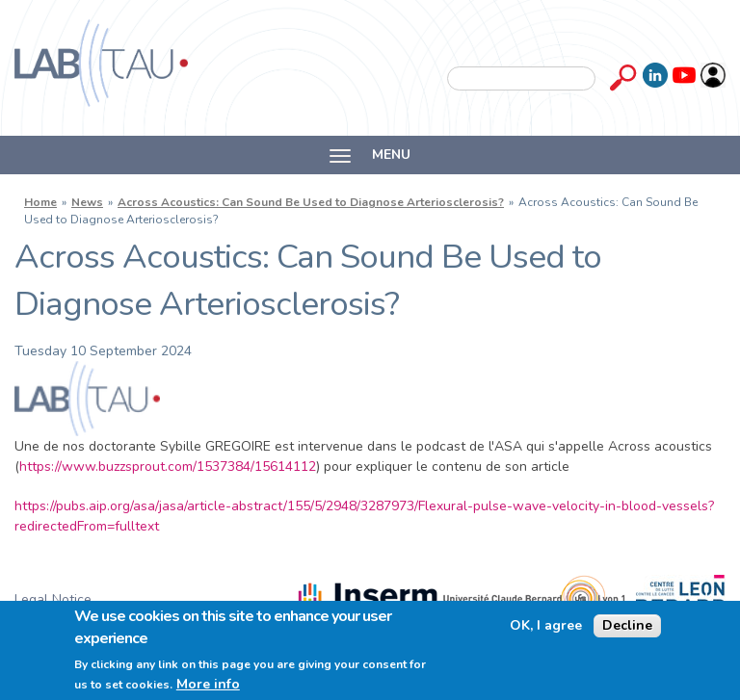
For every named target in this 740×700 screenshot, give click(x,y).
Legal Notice (53, 599)
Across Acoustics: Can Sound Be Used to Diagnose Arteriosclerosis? (311, 202)
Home (40, 202)
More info (208, 685)
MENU (370, 155)
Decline (627, 625)
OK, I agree (546, 626)
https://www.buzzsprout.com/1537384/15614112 (168, 467)
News (87, 202)
